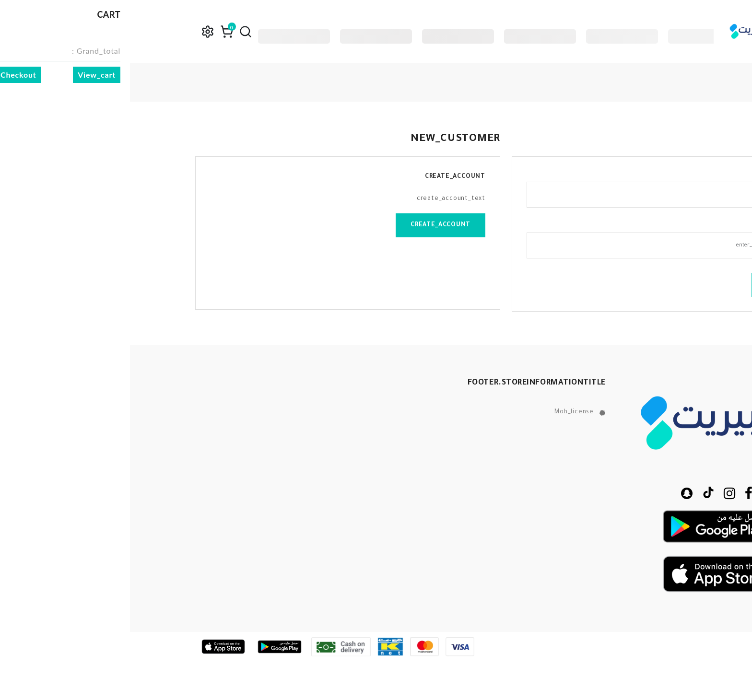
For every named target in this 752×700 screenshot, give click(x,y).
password (656, 225)
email (662, 175)
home (676, 82)
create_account (311, 225)
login (647, 285)
